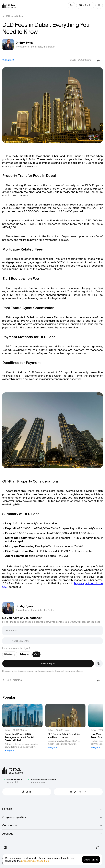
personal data (76, 671)
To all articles (14, 680)
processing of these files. (35, 861)
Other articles (14, 16)
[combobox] (8, 641)
